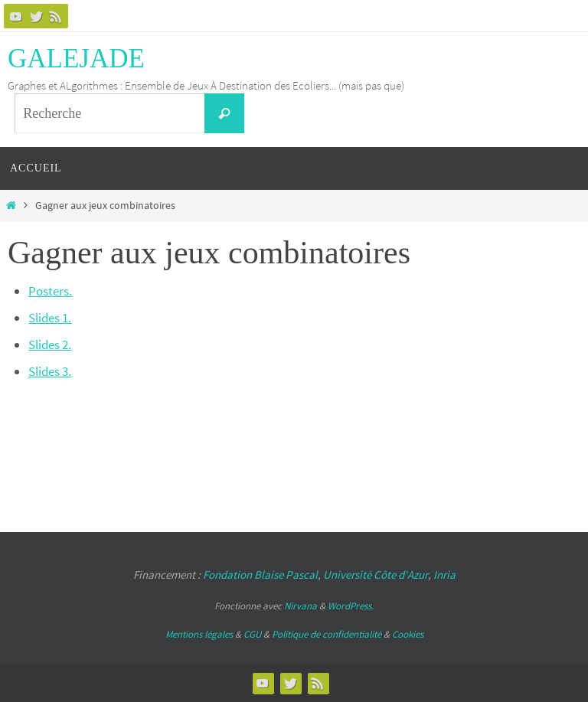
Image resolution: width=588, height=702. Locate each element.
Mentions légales (199, 634)
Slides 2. (50, 344)
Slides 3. (50, 371)
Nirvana (301, 606)
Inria (444, 575)
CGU (252, 634)
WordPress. (351, 606)
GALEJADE (76, 59)
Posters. (50, 291)
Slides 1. (50, 318)
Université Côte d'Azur (376, 575)
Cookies (408, 634)
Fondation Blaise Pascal (260, 575)
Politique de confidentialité (327, 634)
